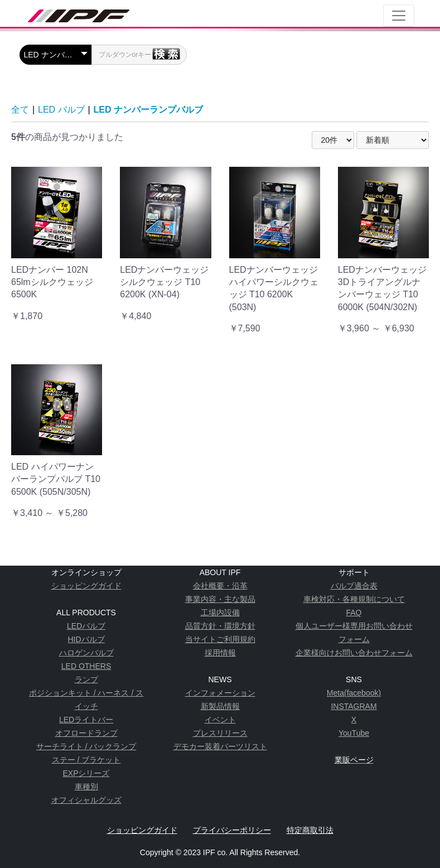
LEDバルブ (86, 626)
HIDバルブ (86, 639)
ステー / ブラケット (86, 760)
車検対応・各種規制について (354, 599)
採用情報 (220, 653)
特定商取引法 (310, 830)
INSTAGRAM (354, 706)
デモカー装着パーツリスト (220, 746)
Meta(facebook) (354, 693)
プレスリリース (220, 733)
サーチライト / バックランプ (86, 746)
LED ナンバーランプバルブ (148, 110)
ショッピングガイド (86, 586)
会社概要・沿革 (220, 586)
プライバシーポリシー (232, 830)
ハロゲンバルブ (86, 653)
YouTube (354, 733)
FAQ (354, 613)
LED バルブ (61, 110)
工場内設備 (220, 613)
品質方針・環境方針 (220, 626)
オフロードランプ (86, 733)
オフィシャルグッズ (86, 800)
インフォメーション (220, 693)
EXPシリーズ (86, 773)
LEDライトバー (86, 720)
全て (20, 110)
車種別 (86, 787)
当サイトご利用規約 (220, 639)
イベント (220, 720)
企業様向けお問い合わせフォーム (354, 653)
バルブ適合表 (354, 586)
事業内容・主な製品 (220, 599)
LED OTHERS (86, 666)
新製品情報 (220, 706)
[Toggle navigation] (399, 16)
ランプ (86, 679)
